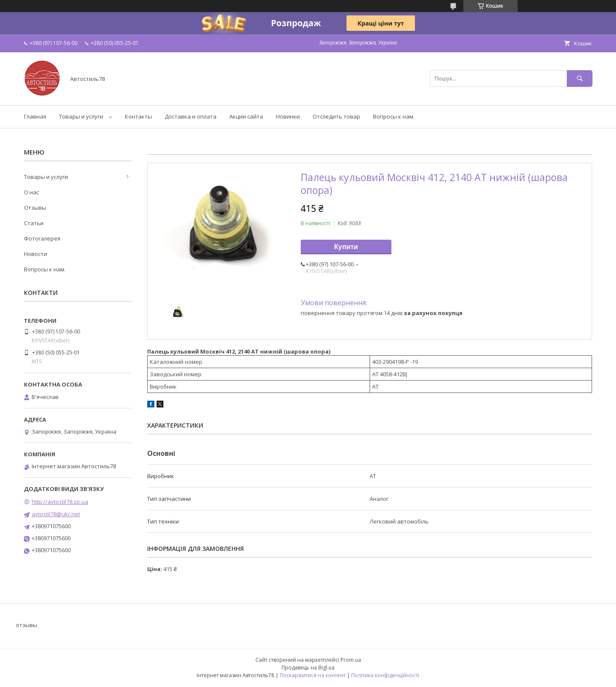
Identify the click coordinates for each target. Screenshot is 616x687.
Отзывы (35, 208)
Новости (36, 254)
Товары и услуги (81, 116)
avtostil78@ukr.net (56, 514)
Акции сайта (246, 116)
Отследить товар (336, 116)
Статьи (34, 223)
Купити (346, 247)
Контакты (138, 116)
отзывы (27, 625)
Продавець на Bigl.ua (308, 668)
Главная (35, 116)
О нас (31, 192)
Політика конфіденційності (385, 675)
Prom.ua (351, 660)
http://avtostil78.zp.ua (60, 502)
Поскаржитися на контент (313, 675)
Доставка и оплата (191, 116)
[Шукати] (580, 79)
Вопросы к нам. (394, 116)
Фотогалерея (42, 238)
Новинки (288, 116)
